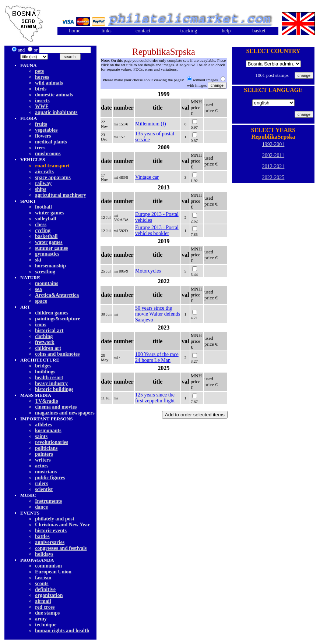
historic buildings (54, 389)
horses (42, 77)
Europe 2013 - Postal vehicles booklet (157, 230)
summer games (52, 248)
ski (38, 260)
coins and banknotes (57, 354)
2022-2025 (273, 177)
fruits (41, 124)
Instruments (48, 501)
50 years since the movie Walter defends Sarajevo (158, 314)
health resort (49, 378)
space (41, 301)
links (107, 31)
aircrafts (44, 172)
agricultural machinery (61, 195)
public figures (50, 478)
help (226, 31)
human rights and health (62, 631)
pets (39, 71)
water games (49, 242)
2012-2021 (273, 166)
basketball (46, 236)
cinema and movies (56, 407)
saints (41, 436)
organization (49, 595)
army (41, 619)
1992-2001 (273, 144)
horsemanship (50, 266)
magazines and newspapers (65, 413)
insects (42, 101)
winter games (50, 213)
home (75, 31)
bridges (43, 366)
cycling (43, 230)
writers (43, 460)
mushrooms (48, 154)
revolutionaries (52, 442)
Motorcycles (148, 271)
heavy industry (51, 383)
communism (48, 566)
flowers (43, 136)
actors (42, 466)
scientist (44, 489)
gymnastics (47, 254)
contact (143, 31)
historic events (51, 531)
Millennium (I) (151, 124)
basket (259, 31)
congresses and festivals (61, 548)
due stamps (47, 613)
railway (43, 183)
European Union (53, 572)
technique (46, 625)
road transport (52, 166)
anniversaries (50, 542)
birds (41, 89)
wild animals (49, 83)
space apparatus (53, 177)
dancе (41, 507)
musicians (46, 472)
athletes (43, 425)
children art (48, 348)
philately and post (55, 519)
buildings (45, 372)
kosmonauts (48, 430)
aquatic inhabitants (56, 112)
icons (41, 325)
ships (41, 189)
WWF (42, 106)
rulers (42, 483)
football (43, 207)
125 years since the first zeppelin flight (155, 398)
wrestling (45, 272)
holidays (44, 554)
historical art (49, 330)
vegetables (46, 130)
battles (42, 536)
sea (38, 289)
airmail (43, 601)
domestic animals (54, 95)
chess (41, 225)
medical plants (51, 142)
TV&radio (47, 401)
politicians (46, 448)
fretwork (45, 342)
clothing (44, 336)
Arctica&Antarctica (57, 295)
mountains (47, 283)
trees (40, 148)
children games (52, 313)
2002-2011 (273, 155)
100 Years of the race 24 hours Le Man (157, 357)
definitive (45, 589)
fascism (43, 578)
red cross (45, 607)
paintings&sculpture (58, 319)
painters (44, 454)
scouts (42, 583)
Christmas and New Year (62, 525)
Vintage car (147, 177)
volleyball (46, 219)
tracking (189, 31)
